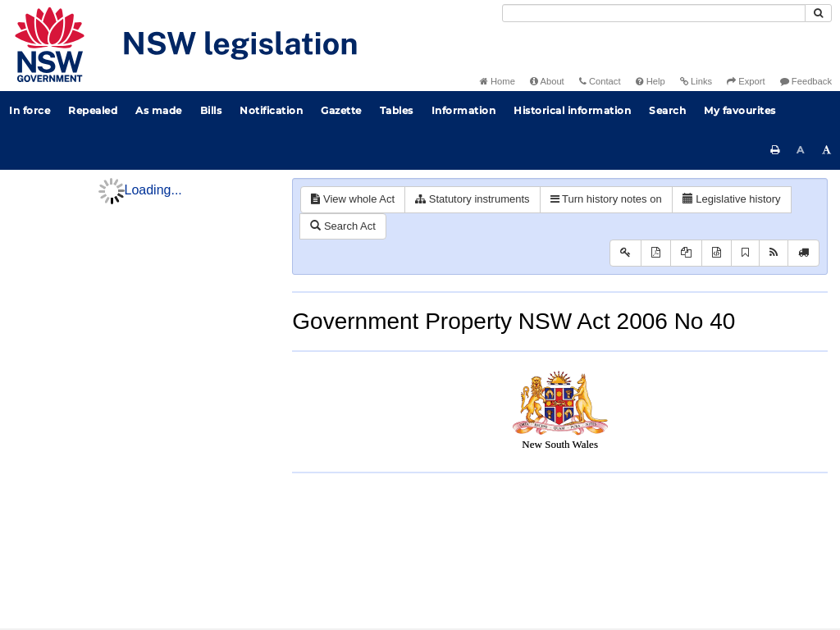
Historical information (572, 110)
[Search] (654, 13)
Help (651, 81)
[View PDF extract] (686, 253)
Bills (211, 110)
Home (498, 81)
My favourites (740, 110)
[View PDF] (656, 253)
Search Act (342, 226)
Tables (397, 110)
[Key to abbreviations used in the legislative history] (625, 253)
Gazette (341, 110)
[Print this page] (775, 150)
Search (667, 110)
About (547, 81)
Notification (271, 110)
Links (696, 81)
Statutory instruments (472, 199)
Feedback (806, 81)
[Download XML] (717, 253)
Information (464, 110)
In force (30, 110)
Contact (600, 81)
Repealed (93, 110)
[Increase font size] (827, 150)
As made (159, 110)
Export (746, 81)
